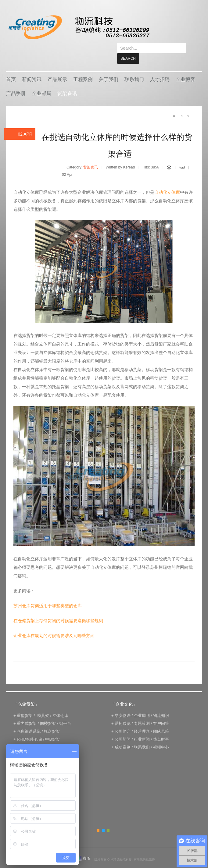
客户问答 (161, 713)
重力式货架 (27, 713)
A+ (175, 106)
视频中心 (161, 737)
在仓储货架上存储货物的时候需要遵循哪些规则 (58, 610)
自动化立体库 (167, 182)
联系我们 (134, 69)
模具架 (43, 705)
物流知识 (161, 705)
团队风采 (161, 721)
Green (108, 820)
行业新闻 (142, 729)
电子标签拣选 (29, 737)
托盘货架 (52, 721)
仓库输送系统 (29, 721)
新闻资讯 (32, 69)
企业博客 (185, 69)
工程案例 (83, 69)
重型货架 (25, 705)
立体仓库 (60, 705)
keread (79, 27)
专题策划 (142, 713)
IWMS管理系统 (57, 737)
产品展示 (57, 69)
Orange (98, 820)
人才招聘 (160, 69)
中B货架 (52, 729)
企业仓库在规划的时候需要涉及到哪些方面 (54, 625)
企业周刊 (142, 705)
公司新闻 (123, 729)
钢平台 (65, 713)
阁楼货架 (48, 713)
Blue (103, 820)
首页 (11, 69)
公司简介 (123, 721)
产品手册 (16, 83)
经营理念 (142, 721)
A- (188, 106)
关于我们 (109, 69)
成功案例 (123, 737)
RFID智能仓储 (29, 729)
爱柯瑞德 (123, 713)
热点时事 (161, 729)
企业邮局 (41, 83)
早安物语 (123, 705)
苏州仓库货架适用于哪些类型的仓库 (48, 595)
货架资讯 (67, 83)
